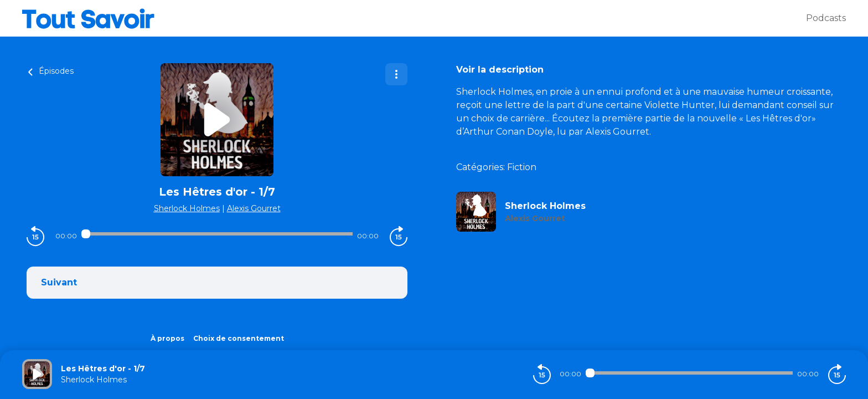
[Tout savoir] (414, 18)
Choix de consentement (239, 338)
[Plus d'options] (396, 74)
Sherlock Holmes (187, 208)
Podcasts (826, 18)
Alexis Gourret (254, 208)
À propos (167, 338)
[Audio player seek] (217, 234)
